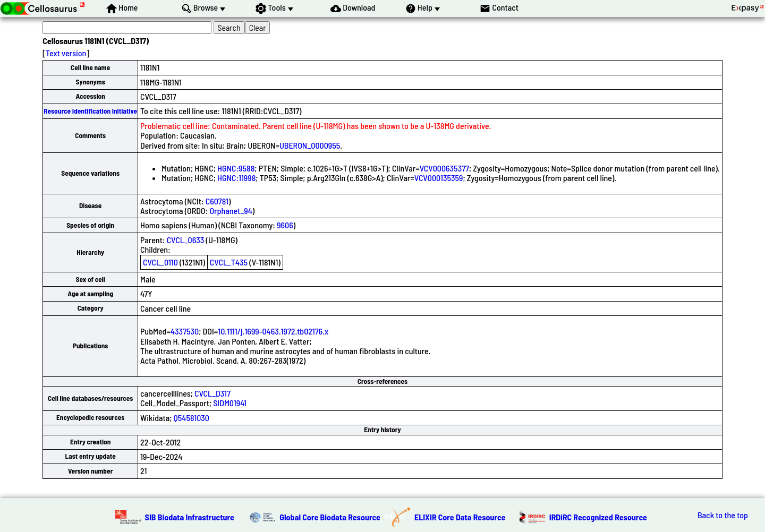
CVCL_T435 (229, 262)
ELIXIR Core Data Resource (460, 517)
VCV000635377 (444, 168)
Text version (66, 53)
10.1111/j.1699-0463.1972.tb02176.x (273, 331)
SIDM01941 (230, 403)
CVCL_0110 (160, 262)
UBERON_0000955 (310, 145)
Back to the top (723, 515)
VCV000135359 (439, 178)
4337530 (185, 331)
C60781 (217, 201)
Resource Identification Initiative (90, 111)
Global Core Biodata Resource (330, 517)
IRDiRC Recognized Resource (598, 517)
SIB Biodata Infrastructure (190, 517)
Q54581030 (192, 418)
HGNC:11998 (236, 178)
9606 (285, 225)
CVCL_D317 (212, 393)
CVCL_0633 (186, 240)
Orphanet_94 (231, 211)
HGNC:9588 (236, 168)
